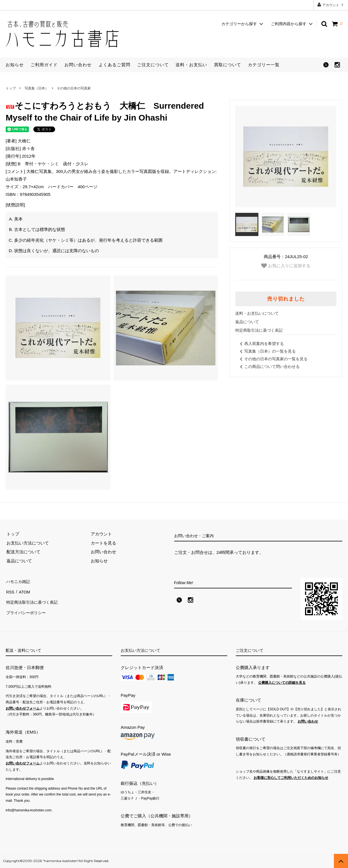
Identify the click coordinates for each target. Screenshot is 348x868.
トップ (11, 88)
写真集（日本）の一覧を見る (267, 351)
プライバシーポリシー (27, 607)
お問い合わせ (78, 65)
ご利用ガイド (44, 65)
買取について (228, 65)
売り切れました (286, 299)
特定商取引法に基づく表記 (259, 330)
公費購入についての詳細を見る (282, 683)
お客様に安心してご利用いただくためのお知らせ (291, 778)
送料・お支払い (191, 65)
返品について (247, 322)
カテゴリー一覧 (264, 65)
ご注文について (153, 65)
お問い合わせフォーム (23, 708)
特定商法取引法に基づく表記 (33, 599)
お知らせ (15, 65)
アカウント (331, 5)
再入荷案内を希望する (261, 344)
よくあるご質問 (114, 65)
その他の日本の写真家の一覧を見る (273, 359)
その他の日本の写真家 (74, 88)
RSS (10, 590)
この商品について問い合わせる (269, 367)
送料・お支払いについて (257, 313)
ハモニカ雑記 (18, 581)
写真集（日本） (36, 88)
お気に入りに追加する (286, 266)
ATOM (24, 590)
